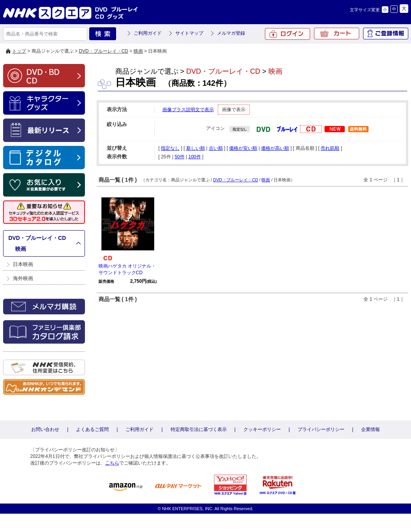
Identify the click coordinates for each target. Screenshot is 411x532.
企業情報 (370, 429)
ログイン (288, 34)
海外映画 (23, 278)
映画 (138, 51)
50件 (179, 157)
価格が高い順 (275, 148)
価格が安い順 (243, 148)
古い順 (216, 148)
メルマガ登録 (231, 33)
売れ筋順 (330, 148)
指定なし (170, 148)
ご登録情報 (386, 34)
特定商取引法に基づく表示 (199, 429)
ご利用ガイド (148, 33)
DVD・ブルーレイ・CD (103, 51)
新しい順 (196, 148)
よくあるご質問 (92, 429)
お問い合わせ (45, 429)
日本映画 (23, 264)
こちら (112, 463)
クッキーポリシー (262, 429)
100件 (194, 157)
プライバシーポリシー (321, 429)
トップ (19, 51)
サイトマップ (189, 33)
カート (337, 34)
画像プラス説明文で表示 (188, 110)
